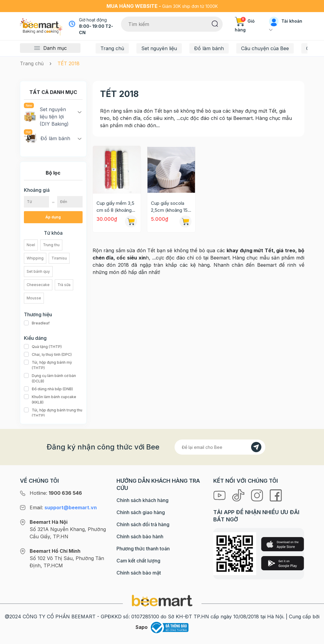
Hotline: (56, 493)
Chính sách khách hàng (142, 500)
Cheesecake (38, 285)
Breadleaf (37, 323)
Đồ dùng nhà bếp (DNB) (48, 389)
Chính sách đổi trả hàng (143, 524)
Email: (63, 507)
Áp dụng (53, 217)
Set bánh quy (38, 271)
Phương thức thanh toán (143, 549)
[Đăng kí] (256, 447)
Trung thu (51, 245)
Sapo (142, 627)
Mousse (34, 298)
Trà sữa (64, 285)
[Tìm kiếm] (215, 23)
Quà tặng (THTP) (43, 347)
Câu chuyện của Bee (265, 48)
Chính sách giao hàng (141, 512)
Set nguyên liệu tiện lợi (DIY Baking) (46, 116)
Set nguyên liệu (159, 48)
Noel (31, 245)
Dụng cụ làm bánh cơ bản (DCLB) (53, 378)
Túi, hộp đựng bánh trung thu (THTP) (53, 413)
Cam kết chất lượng (138, 561)
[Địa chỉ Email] (220, 447)
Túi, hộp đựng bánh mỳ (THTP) (53, 365)
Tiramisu (59, 258)
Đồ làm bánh (209, 48)
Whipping (35, 258)
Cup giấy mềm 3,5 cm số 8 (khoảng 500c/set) (115, 207)
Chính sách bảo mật (139, 573)
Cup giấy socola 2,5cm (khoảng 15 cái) (169, 207)
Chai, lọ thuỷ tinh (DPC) (48, 355)
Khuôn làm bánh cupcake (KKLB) (53, 400)
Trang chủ (112, 48)
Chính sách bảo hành (140, 536)
